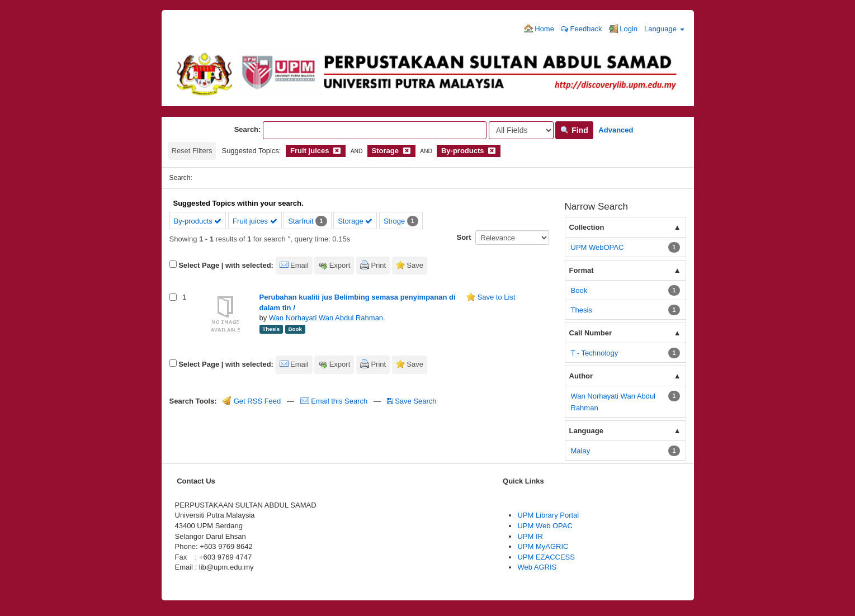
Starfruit (301, 221)
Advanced (616, 130)
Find (574, 130)
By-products (198, 221)
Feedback (582, 29)
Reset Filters (192, 151)
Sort (464, 237)
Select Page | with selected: (226, 265)
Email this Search (335, 401)
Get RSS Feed (252, 401)
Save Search (412, 401)
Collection (587, 227)
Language (664, 29)
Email (299, 265)
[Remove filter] (337, 151)
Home (539, 29)
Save (415, 265)
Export (340, 265)
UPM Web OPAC (545, 526)
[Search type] (521, 130)
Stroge (394, 221)
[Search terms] (375, 130)
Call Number (591, 333)
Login (623, 29)
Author (581, 376)
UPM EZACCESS (546, 557)
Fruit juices (255, 221)
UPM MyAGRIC (543, 546)
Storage (355, 221)
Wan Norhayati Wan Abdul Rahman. (327, 318)
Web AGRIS (537, 567)
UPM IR (530, 536)
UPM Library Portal (548, 515)
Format (582, 270)
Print (378, 265)
